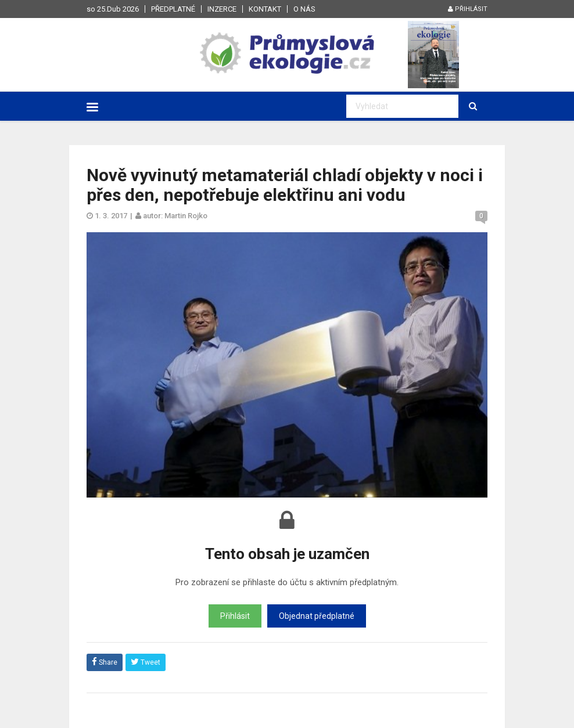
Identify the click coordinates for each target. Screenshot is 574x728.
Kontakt (265, 9)
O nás (304, 9)
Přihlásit (468, 9)
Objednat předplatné (317, 616)
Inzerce (222, 9)
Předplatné (173, 9)
